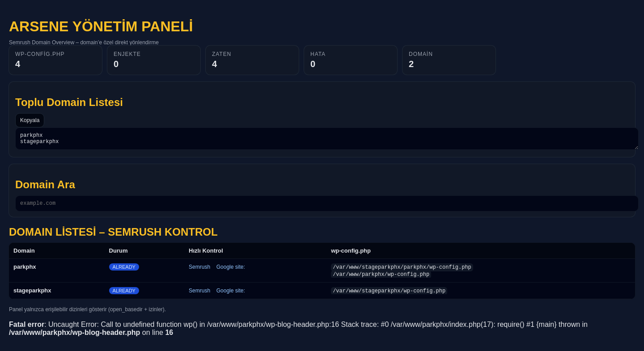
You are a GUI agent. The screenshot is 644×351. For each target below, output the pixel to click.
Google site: (231, 271)
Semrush (199, 271)
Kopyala (30, 120)
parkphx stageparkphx (327, 140)
